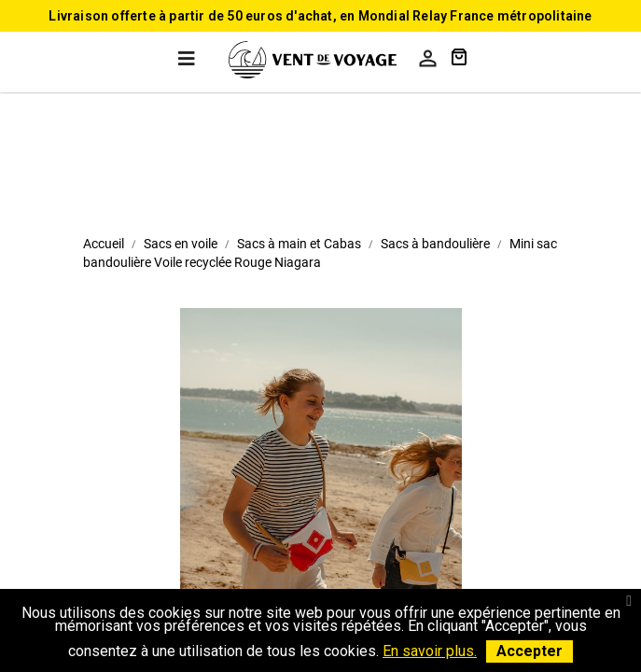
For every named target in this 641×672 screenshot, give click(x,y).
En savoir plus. (430, 651)
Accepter (530, 651)
